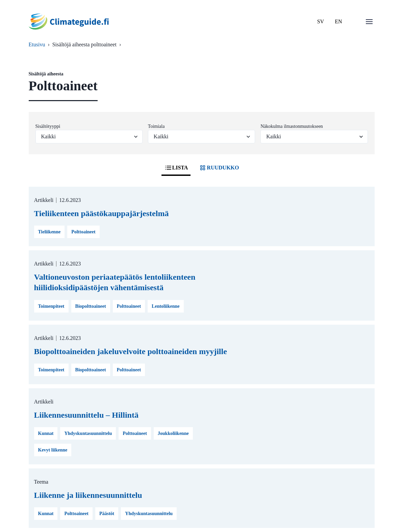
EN (338, 21)
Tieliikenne (49, 232)
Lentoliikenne (166, 306)
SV (321, 21)
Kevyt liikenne (53, 450)
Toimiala (156, 126)
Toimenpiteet (51, 306)
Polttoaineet (83, 232)
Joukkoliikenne (173, 433)
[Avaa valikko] (369, 22)
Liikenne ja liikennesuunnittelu (88, 495)
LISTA (176, 168)
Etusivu (37, 44)
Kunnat (46, 433)
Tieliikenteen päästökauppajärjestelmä (102, 213)
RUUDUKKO (219, 168)
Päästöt (107, 514)
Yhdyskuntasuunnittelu (88, 433)
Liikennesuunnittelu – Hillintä (86, 415)
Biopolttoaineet (91, 306)
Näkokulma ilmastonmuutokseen (292, 126)
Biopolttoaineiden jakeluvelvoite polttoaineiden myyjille (131, 351)
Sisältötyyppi (48, 126)
